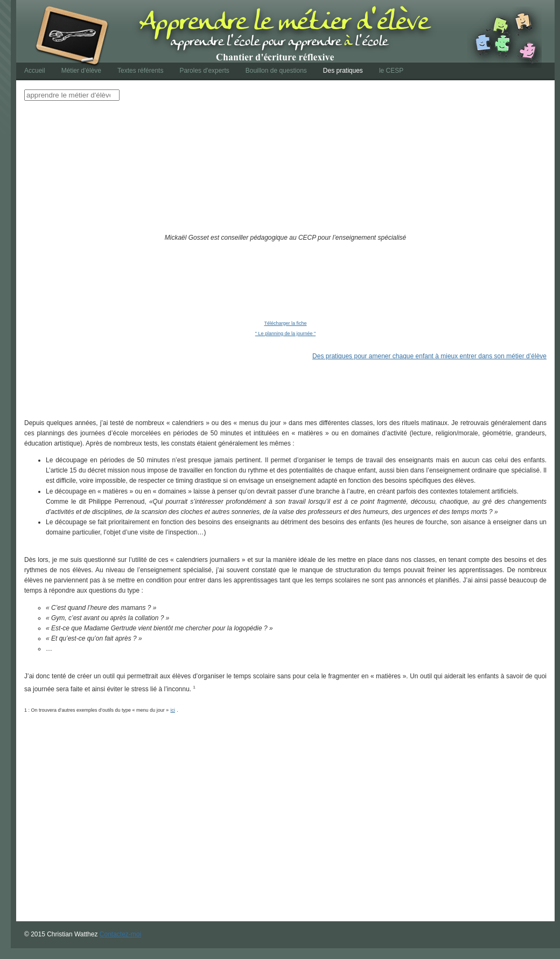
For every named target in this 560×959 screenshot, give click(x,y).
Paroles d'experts (204, 71)
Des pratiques (343, 71)
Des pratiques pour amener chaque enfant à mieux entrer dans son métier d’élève (429, 356)
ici (173, 710)
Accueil (35, 71)
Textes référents (140, 71)
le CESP (391, 71)
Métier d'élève (81, 71)
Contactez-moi (120, 934)
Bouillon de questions (276, 71)
